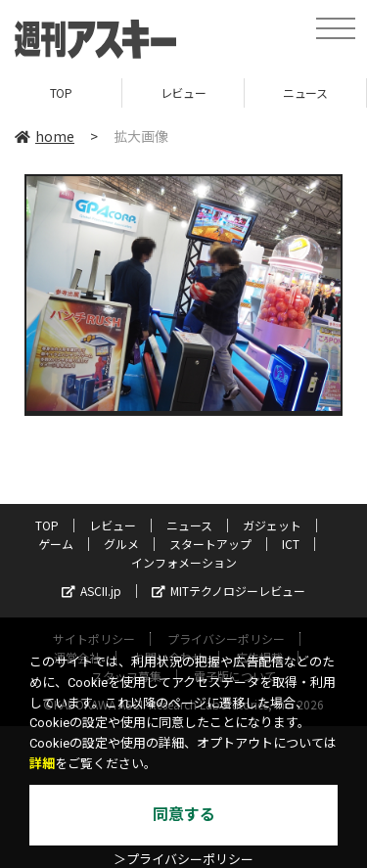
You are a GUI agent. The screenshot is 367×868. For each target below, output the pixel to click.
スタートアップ (210, 544)
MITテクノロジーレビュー (229, 591)
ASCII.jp (92, 591)
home (45, 136)
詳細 (42, 764)
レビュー (183, 92)
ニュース (305, 92)
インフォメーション (184, 562)
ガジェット (272, 525)
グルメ (121, 544)
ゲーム (56, 544)
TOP (61, 92)
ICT (291, 544)
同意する (184, 815)
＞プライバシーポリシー (183, 860)
